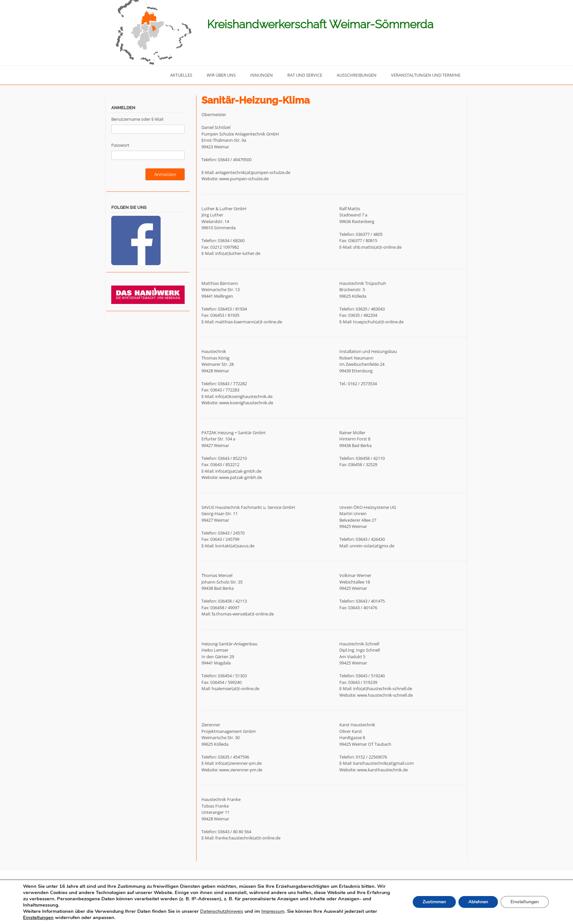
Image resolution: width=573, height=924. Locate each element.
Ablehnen (476, 903)
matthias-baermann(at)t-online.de (249, 322)
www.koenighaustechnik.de (246, 403)
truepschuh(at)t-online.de (378, 322)
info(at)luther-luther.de (238, 253)
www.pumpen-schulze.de (244, 179)
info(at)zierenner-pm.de (238, 763)
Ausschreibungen (357, 75)
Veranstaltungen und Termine (426, 75)
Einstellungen (39, 918)
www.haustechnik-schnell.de (385, 695)
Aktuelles (181, 75)
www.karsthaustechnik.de (382, 770)
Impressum (276, 912)
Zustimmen (431, 903)
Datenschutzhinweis (223, 912)
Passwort (120, 145)
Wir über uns (221, 75)
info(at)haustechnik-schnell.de (383, 688)
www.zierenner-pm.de (241, 770)
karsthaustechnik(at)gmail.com (383, 763)
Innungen (261, 75)
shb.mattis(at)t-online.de (377, 247)
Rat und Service (305, 75)
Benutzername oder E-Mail (137, 119)
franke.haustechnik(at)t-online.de (248, 838)
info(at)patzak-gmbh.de (238, 471)
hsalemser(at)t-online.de (235, 688)
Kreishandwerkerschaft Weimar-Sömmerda (320, 24)
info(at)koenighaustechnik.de (244, 396)
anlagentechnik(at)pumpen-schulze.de (253, 172)
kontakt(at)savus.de (235, 546)
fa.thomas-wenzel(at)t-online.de (243, 614)
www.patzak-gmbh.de (241, 477)
